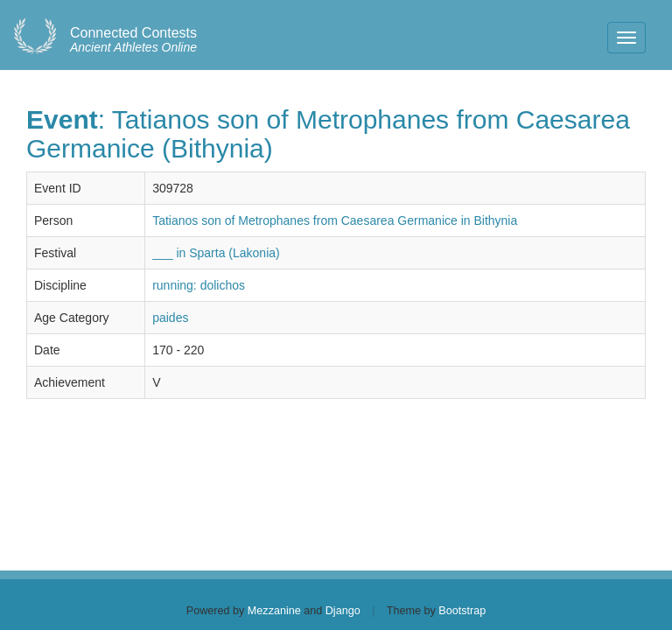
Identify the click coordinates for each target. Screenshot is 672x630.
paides (170, 318)
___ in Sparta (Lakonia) (216, 253)
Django (343, 611)
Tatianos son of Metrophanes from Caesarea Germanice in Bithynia (335, 220)
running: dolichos (199, 285)
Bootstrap (462, 611)
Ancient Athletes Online (133, 40)
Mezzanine (274, 611)
